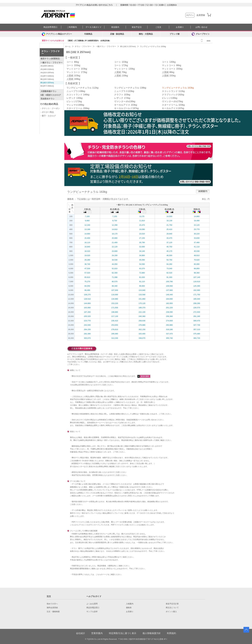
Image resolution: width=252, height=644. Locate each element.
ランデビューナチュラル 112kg (82, 88)
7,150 (115, 216)
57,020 (87, 273)
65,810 (87, 277)
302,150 (142, 329)
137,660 (169, 290)
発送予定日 (137, 27)
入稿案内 (130, 604)
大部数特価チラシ (49, 91)
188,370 (142, 308)
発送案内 (115, 27)
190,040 (197, 299)
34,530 (115, 260)
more (209, 40)
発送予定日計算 (172, 604)
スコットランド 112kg (173, 91)
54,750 (169, 260)
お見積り (180, 27)
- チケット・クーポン (50, 108)
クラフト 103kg (122, 95)
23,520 (142, 234)
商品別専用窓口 (50, 27)
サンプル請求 (92, 612)
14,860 (197, 216)
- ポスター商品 (47, 112)
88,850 (197, 269)
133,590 (142, 295)
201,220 (169, 308)
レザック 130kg (74, 98)
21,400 (115, 242)
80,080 (197, 264)
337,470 (169, 334)
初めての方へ (52, 604)
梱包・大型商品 (146, 34)
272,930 (197, 312)
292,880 (169, 325)
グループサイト (201, 34)
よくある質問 (92, 604)
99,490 (87, 290)
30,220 (197, 234)
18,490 (197, 221)
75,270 (87, 282)
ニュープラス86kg (76, 91)
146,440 (169, 295)
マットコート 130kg (124, 69)
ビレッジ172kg (74, 101)
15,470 (142, 225)
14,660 (87, 234)
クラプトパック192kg (173, 95)
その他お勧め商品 (49, 104)
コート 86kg (73, 62)
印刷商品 (88, 34)
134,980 (115, 299)
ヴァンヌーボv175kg (172, 101)
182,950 (169, 303)
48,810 (197, 255)
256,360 (169, 316)
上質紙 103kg (73, 76)
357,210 (197, 329)
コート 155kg (73, 65)
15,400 (87, 238)
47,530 (87, 269)
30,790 (142, 242)
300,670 (87, 338)
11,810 (142, 221)
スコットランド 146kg (78, 95)
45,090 (142, 260)
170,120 (142, 303)
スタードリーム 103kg (173, 105)
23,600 (115, 251)
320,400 (142, 334)
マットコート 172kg (77, 72)
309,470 (197, 321)
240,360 (142, 316)
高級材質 (73, 83)
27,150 (142, 238)
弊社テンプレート (114, 513)
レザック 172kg (122, 98)
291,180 (197, 316)
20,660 (115, 238)
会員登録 (201, 15)
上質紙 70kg (120, 72)
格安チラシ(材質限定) (50, 59)
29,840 (169, 234)
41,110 (197, 247)
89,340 (115, 286)
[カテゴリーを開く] (57, 34)
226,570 (197, 308)
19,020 (87, 255)
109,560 (169, 286)
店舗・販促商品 (117, 34)
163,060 (87, 308)
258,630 (142, 321)
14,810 (115, 229)
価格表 (129, 608)
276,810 (115, 329)
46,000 (169, 255)
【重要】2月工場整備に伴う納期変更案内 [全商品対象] (88, 41)
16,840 (87, 247)
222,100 (142, 312)
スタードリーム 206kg (78, 108)
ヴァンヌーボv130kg (125, 101)
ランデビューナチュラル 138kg (130, 88)
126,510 (87, 299)
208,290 (197, 303)
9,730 (115, 221)
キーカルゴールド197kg (126, 108)
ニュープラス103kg (124, 91)
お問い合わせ (201, 27)
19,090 (142, 229)
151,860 (142, 299)
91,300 (169, 277)
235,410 (115, 321)
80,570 (115, 282)
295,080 (115, 334)
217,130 (115, 316)
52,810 (115, 269)
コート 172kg (121, 65)
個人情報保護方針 (152, 633)
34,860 (142, 255)
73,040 (169, 269)
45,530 (197, 251)
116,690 (115, 295)
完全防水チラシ (48, 99)
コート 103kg (121, 62)
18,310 (87, 251)
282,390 (87, 334)
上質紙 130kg (121, 76)
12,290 (115, 225)
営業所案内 (97, 633)
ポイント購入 (171, 612)
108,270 (87, 295)
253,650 (115, 325)
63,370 (142, 269)
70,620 (197, 260)
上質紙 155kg (169, 76)
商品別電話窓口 (93, 608)
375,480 (197, 334)
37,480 (197, 242)
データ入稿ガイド (94, 27)
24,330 (115, 255)
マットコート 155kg (172, 69)
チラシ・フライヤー (51, 52)
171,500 (115, 308)
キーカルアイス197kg (173, 108)
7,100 (87, 216)
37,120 (169, 242)
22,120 (197, 225)
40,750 (169, 247)
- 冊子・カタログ (48, 116)
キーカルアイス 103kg (126, 105)
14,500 (169, 216)
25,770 (197, 229)
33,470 (169, 238)
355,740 (169, 338)
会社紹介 (81, 633)
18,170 (115, 234)
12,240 (87, 225)
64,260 (169, 264)
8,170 (142, 216)
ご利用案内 (72, 27)
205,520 (87, 316)
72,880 (142, 273)
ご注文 (158, 27)
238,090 (169, 312)
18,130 (169, 221)
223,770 (87, 321)
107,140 (197, 277)
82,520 (169, 273)
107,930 (115, 290)
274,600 (169, 321)
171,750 (197, 295)
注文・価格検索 (53, 612)
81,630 (142, 277)
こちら (73, 525)
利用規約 (171, 633)
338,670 (142, 338)
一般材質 (73, 58)
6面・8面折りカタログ (51, 95)
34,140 (142, 251)
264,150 (87, 329)
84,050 (87, 286)
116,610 (197, 282)
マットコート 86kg (171, 65)
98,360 (197, 273)
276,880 (142, 325)
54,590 (142, 264)
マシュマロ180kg (75, 105)
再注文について (172, 608)
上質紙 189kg (73, 79)
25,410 (169, 229)
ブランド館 (175, 34)
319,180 (169, 329)
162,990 (197, 290)
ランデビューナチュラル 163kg (178, 88)
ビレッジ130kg (170, 98)
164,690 (169, 299)
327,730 (197, 325)
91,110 (142, 282)
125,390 (197, 286)
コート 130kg (169, 62)
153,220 (115, 303)
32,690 (142, 247)
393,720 (197, 338)
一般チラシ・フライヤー (52, 63)
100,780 (169, 282)
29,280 (87, 260)
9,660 (87, 221)
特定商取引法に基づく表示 (123, 633)
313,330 (115, 338)
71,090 (115, 277)
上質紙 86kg (168, 72)
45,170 (169, 251)
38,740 (87, 264)
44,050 (115, 264)
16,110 (87, 242)
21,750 (169, 225)
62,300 (115, 273)
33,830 (197, 238)
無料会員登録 (52, 608)
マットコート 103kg (77, 69)
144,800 (87, 303)
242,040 (87, 325)
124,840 (142, 290)
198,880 (115, 312)
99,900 (142, 286)
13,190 (87, 229)
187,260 (87, 312)
